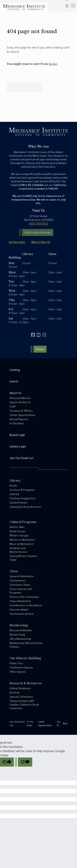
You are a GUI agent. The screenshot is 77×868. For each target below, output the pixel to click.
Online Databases (20, 688)
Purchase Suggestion (23, 498)
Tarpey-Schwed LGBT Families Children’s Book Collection (24, 704)
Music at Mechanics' (22, 544)
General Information (22, 576)
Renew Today (17, 634)
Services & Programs (22, 490)
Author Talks (17, 527)
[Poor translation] (25, 762)
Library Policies (19, 502)
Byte (65, 723)
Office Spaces (18, 671)
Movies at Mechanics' (22, 539)
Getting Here (17, 242)
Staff (12, 406)
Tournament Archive (22, 614)
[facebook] (33, 335)
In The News (17, 423)
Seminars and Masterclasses (18, 550)
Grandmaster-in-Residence (26, 605)
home (53, 64)
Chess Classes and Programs (21, 591)
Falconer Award (19, 609)
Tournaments (18, 580)
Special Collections (21, 697)
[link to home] (24, 7)
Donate (40, 349)
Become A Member (21, 630)
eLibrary (14, 494)
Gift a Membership (20, 639)
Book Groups (18, 531)
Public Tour (16, 663)
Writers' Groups (19, 535)
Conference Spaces (21, 667)
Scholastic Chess (20, 585)
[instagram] (44, 335)
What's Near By (41, 242)
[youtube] (39, 335)
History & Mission (20, 398)
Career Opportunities (22, 415)
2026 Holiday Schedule (37, 232)
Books (14, 485)
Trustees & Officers (21, 411)
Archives (15, 692)
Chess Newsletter (20, 601)
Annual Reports (19, 419)
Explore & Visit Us (20, 402)
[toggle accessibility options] (67, 6)
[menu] (73, 5)
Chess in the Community (24, 597)
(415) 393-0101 (38, 223)
